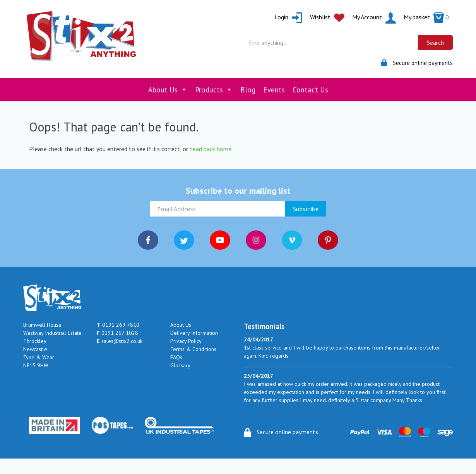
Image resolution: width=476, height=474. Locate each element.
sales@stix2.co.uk (120, 341)
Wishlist (327, 17)
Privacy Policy (186, 341)
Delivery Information (194, 333)
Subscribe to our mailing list (238, 191)
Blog (248, 90)
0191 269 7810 (118, 325)
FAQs (176, 357)
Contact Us (310, 90)
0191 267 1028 (117, 333)
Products (214, 90)
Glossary (180, 365)
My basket (426, 17)
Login (288, 17)
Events (274, 90)
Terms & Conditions (193, 349)
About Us (168, 90)
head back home (211, 149)
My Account (374, 17)
